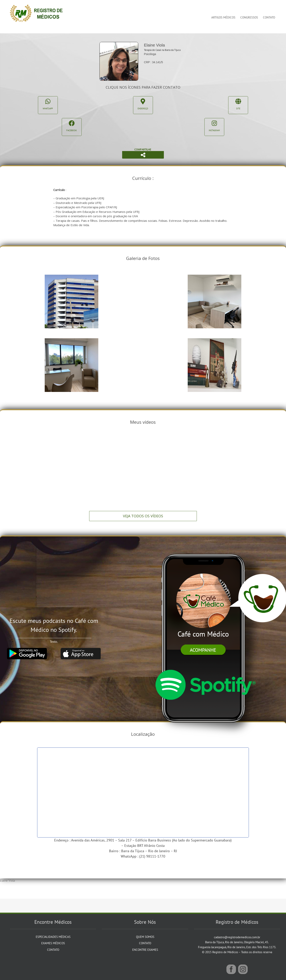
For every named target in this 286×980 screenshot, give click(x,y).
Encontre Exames (145, 950)
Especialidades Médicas (53, 937)
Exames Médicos (53, 943)
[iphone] (205, 546)
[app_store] (81, 649)
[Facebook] (231, 969)
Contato (53, 950)
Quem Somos (145, 937)
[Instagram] (243, 969)
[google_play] (27, 649)
